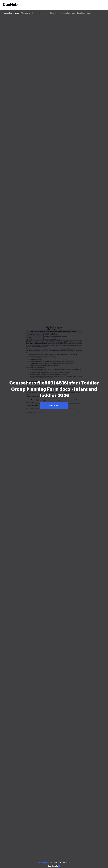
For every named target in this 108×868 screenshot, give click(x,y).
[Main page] (10, 5)
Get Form (54, 405)
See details (53, 866)
